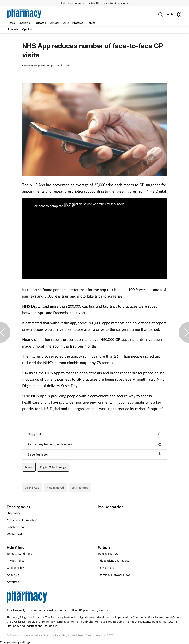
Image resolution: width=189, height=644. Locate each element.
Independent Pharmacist (41, 626)
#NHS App (32, 488)
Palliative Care (16, 527)
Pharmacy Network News (114, 575)
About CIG (14, 575)
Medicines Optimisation (22, 520)
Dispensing (14, 513)
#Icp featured (55, 488)
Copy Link (95, 434)
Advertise (13, 582)
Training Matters (108, 553)
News (29, 467)
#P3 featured (80, 488)
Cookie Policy (15, 568)
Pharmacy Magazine (138, 622)
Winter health (16, 534)
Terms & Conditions (19, 553)
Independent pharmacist (113, 561)
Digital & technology (53, 467)
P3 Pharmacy (106, 568)
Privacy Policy (16, 561)
